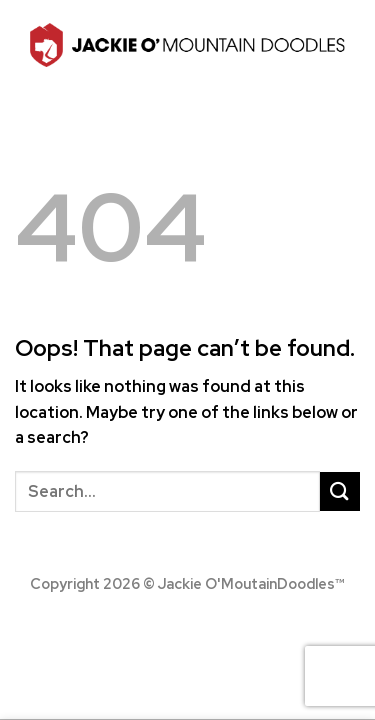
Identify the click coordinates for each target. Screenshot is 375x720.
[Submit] (340, 491)
